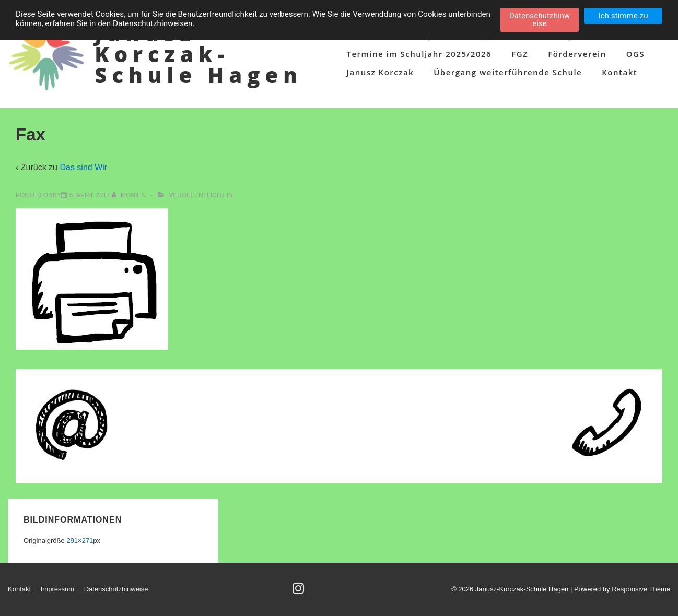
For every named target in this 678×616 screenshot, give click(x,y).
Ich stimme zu (623, 16)
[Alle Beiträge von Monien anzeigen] (130, 195)
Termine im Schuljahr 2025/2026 (419, 54)
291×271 (80, 541)
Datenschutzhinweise (116, 589)
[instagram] (300, 592)
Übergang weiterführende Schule (508, 72)
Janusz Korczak (380, 72)
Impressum (57, 589)
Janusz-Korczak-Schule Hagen (198, 54)
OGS (635, 54)
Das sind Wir (83, 167)
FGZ (520, 54)
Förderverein (577, 54)
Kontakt (619, 72)
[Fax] (90, 195)
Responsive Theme (641, 589)
